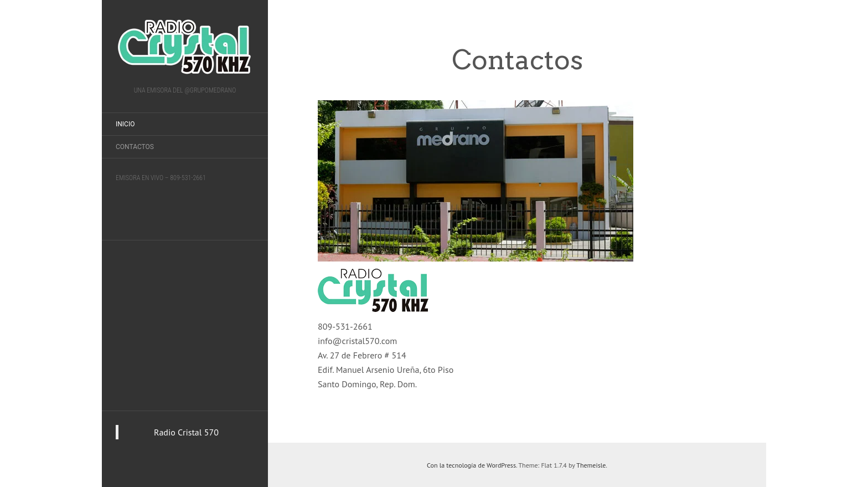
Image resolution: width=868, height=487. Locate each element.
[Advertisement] (185, 324)
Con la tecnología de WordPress (471, 465)
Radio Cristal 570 (186, 432)
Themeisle (591, 465)
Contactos (135, 147)
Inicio (125, 124)
